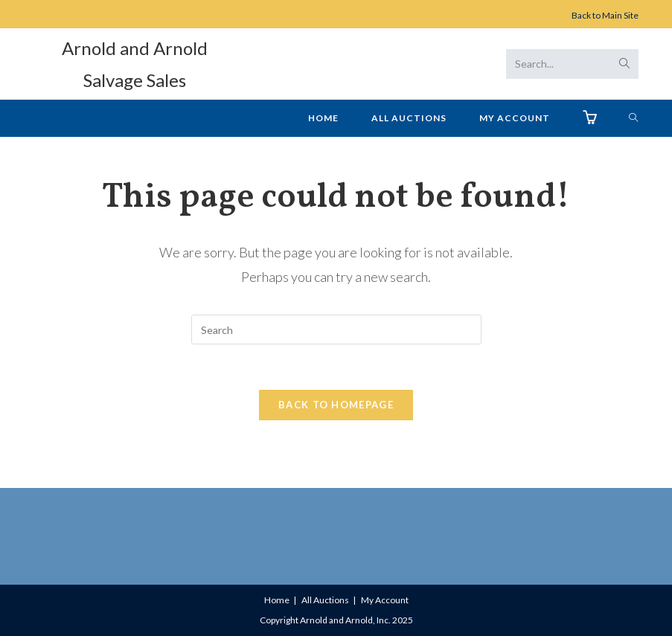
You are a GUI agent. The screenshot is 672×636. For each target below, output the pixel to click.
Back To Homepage (336, 405)
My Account (385, 600)
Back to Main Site (605, 15)
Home (277, 600)
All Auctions (325, 600)
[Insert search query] (336, 330)
